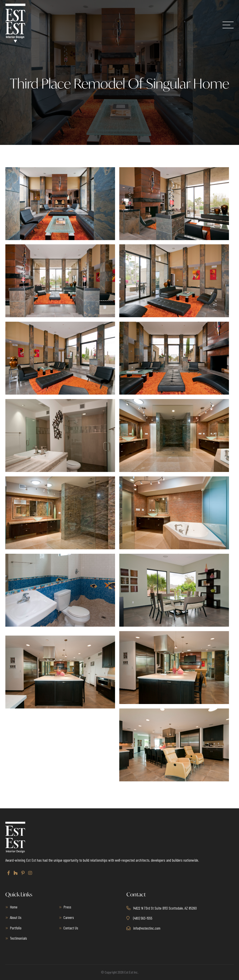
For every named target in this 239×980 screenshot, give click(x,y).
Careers (69, 917)
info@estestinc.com (147, 928)
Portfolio (16, 928)
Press (67, 907)
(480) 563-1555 (143, 918)
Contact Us (71, 928)
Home (14, 907)
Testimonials (18, 938)
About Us (16, 917)
